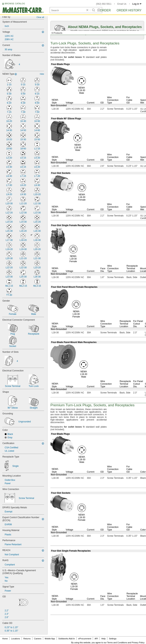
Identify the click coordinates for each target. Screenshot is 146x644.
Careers (38, 639)
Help (104, 639)
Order (105, 10)
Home (5, 639)
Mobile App (50, 639)
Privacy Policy (138, 643)
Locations (16, 639)
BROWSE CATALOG (15, 4)
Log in (137, 4)
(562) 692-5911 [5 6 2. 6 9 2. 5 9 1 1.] (104, 4)
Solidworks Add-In (67, 639)
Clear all (40, 17)
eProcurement (85, 639)
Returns (27, 639)
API (96, 639)
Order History (129, 10)
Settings (113, 639)
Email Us (122, 4)
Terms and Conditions (117, 643)
